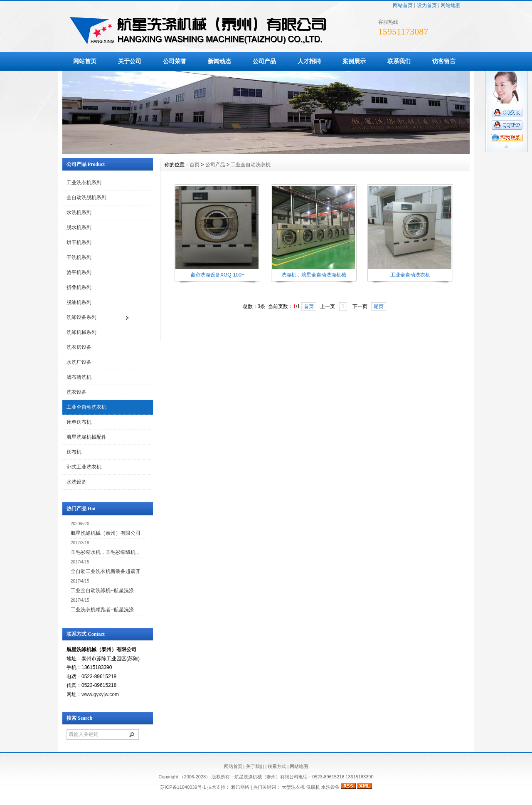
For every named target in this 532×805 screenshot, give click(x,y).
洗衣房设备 (79, 347)
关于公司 (130, 61)
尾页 (379, 306)
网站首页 (403, 5)
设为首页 (427, 5)
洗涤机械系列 (81, 332)
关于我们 (255, 766)
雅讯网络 (240, 787)
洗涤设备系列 (81, 317)
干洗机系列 (79, 257)
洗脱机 (313, 787)
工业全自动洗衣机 (86, 407)
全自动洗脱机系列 (86, 198)
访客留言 (444, 61)
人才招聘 (309, 61)
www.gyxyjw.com (100, 694)
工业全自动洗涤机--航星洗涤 (102, 590)
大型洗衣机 (293, 787)
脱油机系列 (79, 302)
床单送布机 (79, 422)
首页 (195, 165)
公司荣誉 (175, 61)
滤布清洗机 (79, 377)
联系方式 (277, 766)
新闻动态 (219, 61)
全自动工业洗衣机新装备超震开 (106, 571)
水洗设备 (76, 482)
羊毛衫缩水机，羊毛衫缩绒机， (106, 552)
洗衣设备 (76, 392)
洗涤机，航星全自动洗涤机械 (314, 275)
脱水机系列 (79, 227)
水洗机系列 (79, 212)
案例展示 (354, 61)
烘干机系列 (79, 242)
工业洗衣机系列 (84, 183)
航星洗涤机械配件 (86, 437)
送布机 (74, 452)
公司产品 (264, 61)
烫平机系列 (79, 272)
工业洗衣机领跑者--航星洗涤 (102, 610)
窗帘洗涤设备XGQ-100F (217, 275)
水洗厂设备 (79, 362)
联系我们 (399, 61)
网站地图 (451, 5)
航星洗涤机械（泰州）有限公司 (106, 533)
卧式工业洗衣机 (84, 467)
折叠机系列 (79, 287)
